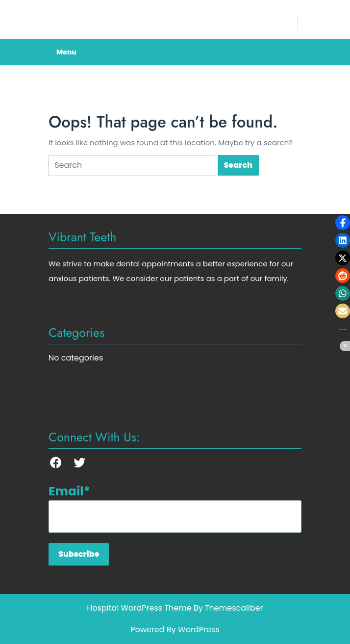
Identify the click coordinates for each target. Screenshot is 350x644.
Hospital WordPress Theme (139, 608)
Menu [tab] (66, 52)
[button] (343, 223)
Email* (175, 508)
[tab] (132, 166)
